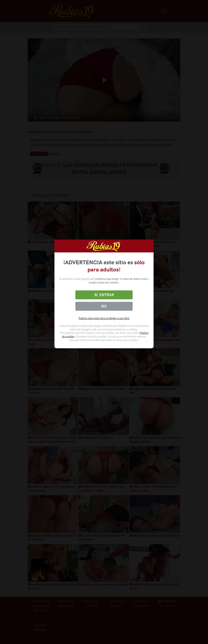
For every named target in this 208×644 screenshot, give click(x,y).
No (104, 306)
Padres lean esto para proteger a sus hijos (104, 318)
